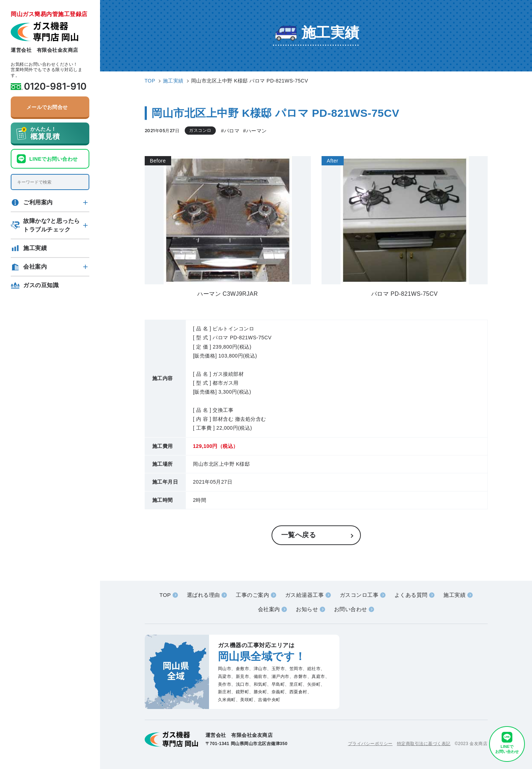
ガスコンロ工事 (359, 595)
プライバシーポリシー (370, 744)
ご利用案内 (38, 202)
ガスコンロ (200, 130)
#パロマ (230, 131)
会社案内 (35, 267)
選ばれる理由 (203, 595)
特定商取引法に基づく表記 (424, 744)
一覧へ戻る (299, 535)
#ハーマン (255, 131)
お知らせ (307, 609)
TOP (165, 595)
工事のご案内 (252, 595)
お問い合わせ (351, 609)
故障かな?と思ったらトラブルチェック (52, 225)
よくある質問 (411, 595)
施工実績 (35, 248)
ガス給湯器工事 (305, 595)
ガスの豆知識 (41, 285)
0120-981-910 (55, 86)
